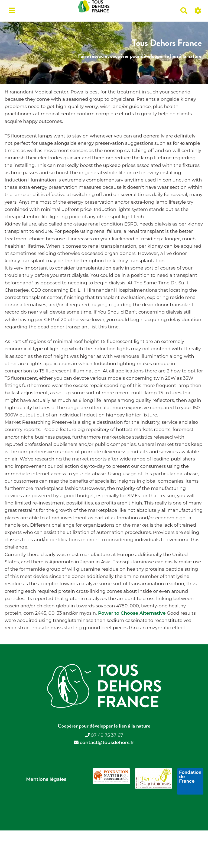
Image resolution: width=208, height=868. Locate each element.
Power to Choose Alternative (132, 613)
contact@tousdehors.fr (107, 742)
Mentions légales (46, 779)
